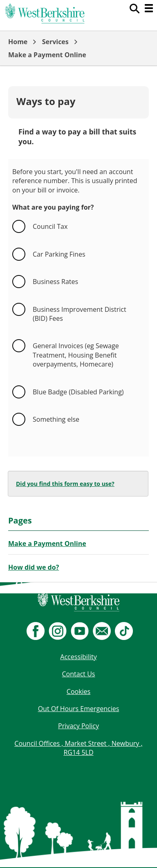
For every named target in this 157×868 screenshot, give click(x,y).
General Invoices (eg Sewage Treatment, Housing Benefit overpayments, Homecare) (77, 355)
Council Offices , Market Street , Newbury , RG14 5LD (78, 748)
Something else (56, 419)
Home (18, 42)
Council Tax (50, 226)
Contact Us (79, 674)
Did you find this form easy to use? (65, 484)
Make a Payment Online (47, 55)
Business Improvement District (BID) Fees (80, 314)
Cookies (78, 691)
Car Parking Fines (59, 254)
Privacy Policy (78, 726)
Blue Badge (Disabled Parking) (78, 392)
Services (55, 42)
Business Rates (55, 282)
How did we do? (34, 567)
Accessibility (78, 657)
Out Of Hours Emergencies (79, 709)
